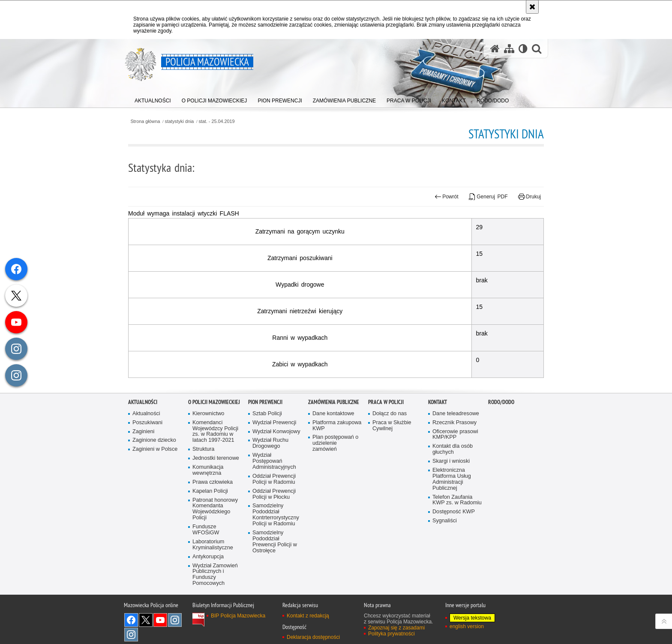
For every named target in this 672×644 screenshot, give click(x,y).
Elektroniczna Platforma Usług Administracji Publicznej (452, 502)
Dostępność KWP (454, 535)
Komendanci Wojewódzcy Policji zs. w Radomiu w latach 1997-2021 (215, 454)
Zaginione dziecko (154, 463)
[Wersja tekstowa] (523, 49)
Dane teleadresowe (456, 436)
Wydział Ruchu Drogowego (270, 466)
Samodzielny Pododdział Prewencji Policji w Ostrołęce (275, 565)
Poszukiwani (147, 445)
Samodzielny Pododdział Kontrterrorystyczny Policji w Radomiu (276, 538)
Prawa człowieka (213, 505)
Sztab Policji (267, 436)
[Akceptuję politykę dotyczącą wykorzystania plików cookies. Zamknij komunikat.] (532, 7)
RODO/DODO (501, 425)
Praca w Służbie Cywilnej (392, 448)
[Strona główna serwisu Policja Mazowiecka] (495, 49)
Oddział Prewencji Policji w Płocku (274, 517)
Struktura (203, 472)
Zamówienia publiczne (334, 425)
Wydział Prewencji (274, 445)
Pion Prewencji (265, 425)
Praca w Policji (386, 425)
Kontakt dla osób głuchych (453, 472)
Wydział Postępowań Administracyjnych (274, 484)
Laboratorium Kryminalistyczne (213, 568)
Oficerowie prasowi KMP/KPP (455, 457)
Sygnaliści (445, 544)
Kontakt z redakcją (308, 638)
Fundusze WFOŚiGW (206, 553)
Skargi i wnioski (451, 484)
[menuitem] (153, 99)
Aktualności (143, 425)
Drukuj (529, 197)
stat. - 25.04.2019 (216, 121)
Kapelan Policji (210, 514)
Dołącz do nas (390, 436)
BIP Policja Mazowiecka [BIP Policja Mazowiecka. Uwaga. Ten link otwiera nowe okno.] (238, 638)
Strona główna (145, 121)
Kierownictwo (208, 436)
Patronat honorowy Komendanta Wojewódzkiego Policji (215, 532)
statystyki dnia (180, 121)
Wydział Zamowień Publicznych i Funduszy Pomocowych (215, 598)
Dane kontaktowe (333, 436)
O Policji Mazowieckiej (214, 425)
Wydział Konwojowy (276, 454)
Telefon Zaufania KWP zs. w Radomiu (457, 523)
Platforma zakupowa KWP (337, 448)
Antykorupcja (208, 580)
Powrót (447, 197)
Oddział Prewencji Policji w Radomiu (274, 502)
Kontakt (438, 425)
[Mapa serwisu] (509, 49)
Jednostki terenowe (216, 481)
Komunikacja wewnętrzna (208, 493)
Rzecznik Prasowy (454, 445)
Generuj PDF (488, 197)
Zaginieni (143, 454)
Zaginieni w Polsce (155, 472)
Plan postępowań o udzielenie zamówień (335, 466)
